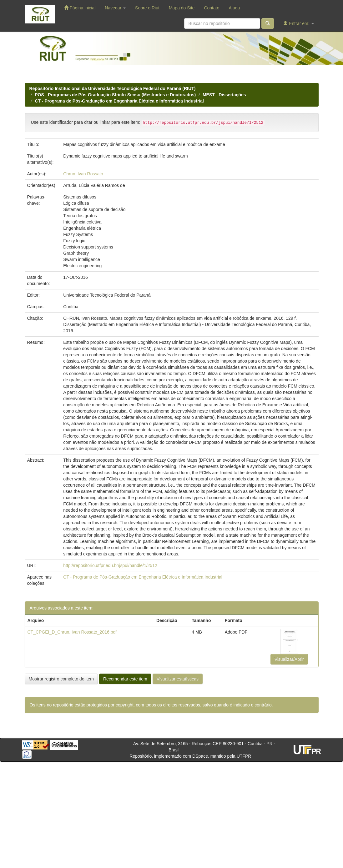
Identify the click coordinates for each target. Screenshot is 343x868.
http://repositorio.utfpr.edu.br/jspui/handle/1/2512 (110, 565)
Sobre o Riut (147, 8)
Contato (212, 8)
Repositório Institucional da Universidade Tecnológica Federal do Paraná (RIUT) (113, 88)
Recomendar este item (125, 679)
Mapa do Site (182, 8)
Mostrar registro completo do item (61, 679)
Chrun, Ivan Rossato (83, 174)
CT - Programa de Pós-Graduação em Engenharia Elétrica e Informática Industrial (119, 101)
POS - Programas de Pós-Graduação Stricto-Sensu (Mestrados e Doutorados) (115, 95)
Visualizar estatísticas (178, 679)
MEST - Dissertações (224, 95)
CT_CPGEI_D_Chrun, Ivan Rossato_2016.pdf (72, 632)
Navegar (115, 8)
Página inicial (80, 8)
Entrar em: (298, 23)
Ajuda (234, 8)
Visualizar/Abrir (289, 659)
